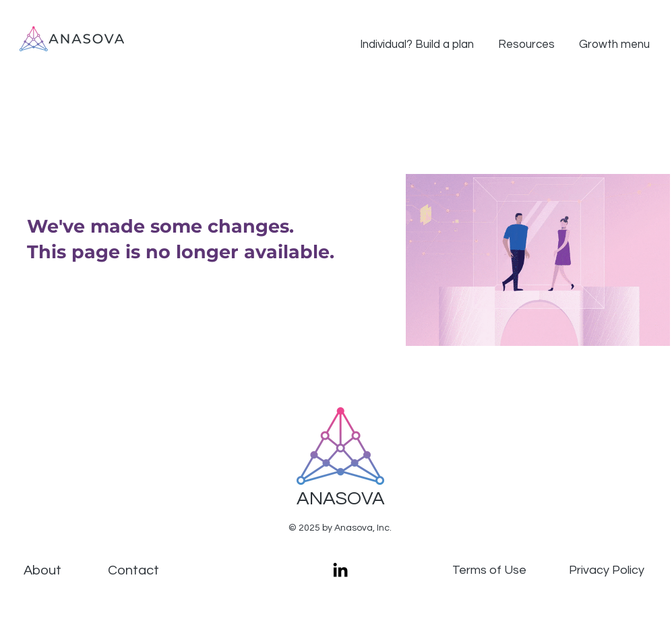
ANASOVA (341, 499)
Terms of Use (489, 570)
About (42, 570)
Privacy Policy (607, 570)
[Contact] (133, 570)
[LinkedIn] (340, 570)
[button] (417, 39)
